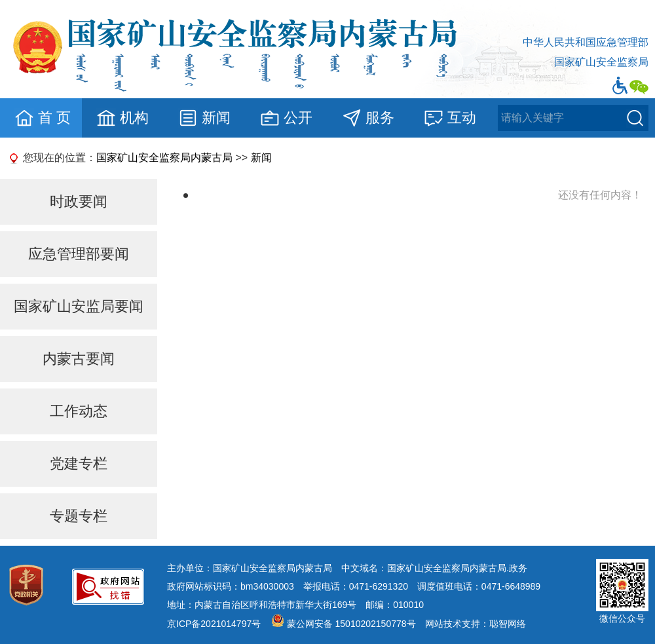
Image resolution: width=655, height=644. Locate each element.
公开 (286, 118)
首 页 (42, 118)
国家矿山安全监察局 (601, 62)
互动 (450, 118)
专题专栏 (79, 516)
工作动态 (79, 411)
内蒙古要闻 (79, 359)
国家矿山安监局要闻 (79, 306)
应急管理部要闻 (79, 254)
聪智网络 (508, 624)
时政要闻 (79, 201)
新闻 (204, 118)
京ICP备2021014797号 (214, 624)
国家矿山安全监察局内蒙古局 (164, 158)
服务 (368, 118)
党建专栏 (79, 464)
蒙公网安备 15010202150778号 (351, 624)
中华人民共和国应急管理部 (586, 42)
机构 (122, 118)
